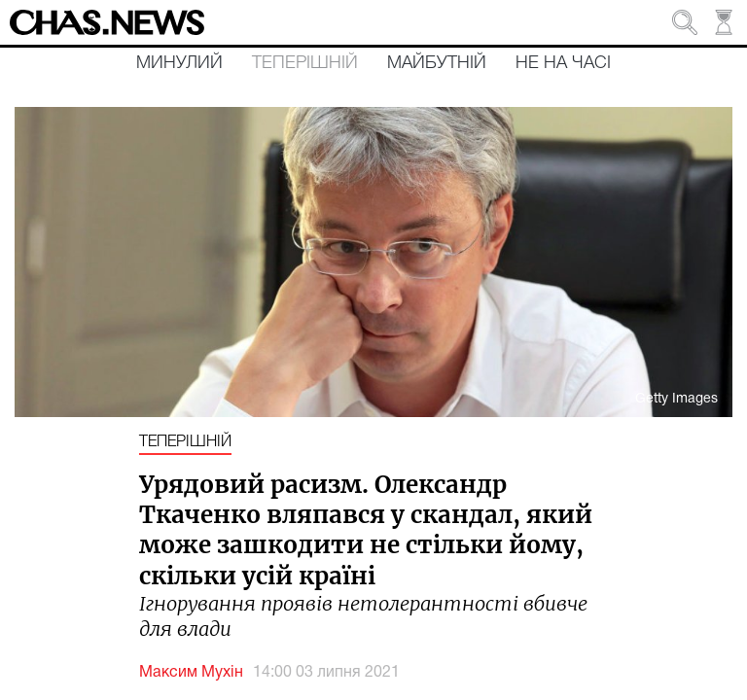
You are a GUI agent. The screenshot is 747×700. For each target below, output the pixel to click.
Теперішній (305, 63)
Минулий (179, 63)
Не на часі (563, 63)
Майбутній (437, 63)
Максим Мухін (191, 673)
